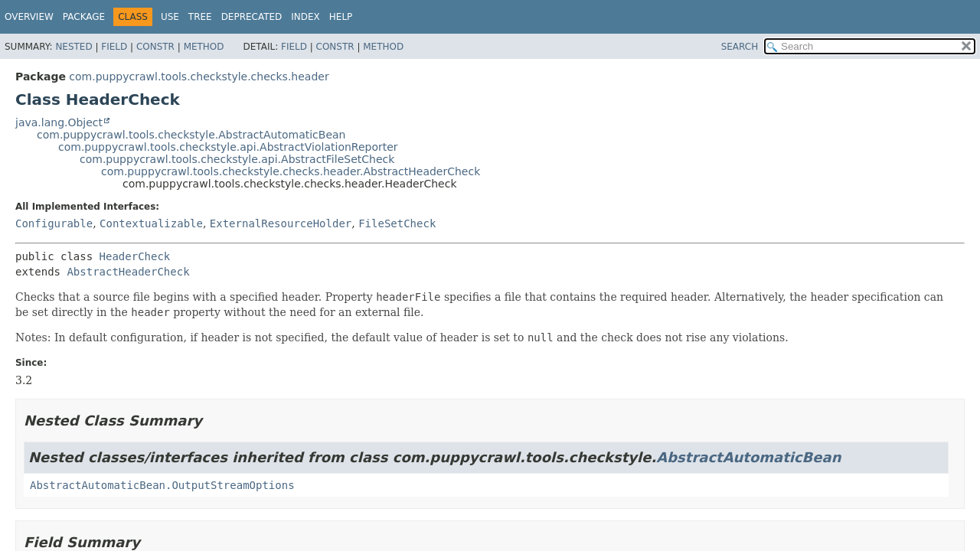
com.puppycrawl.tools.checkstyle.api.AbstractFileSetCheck (237, 159)
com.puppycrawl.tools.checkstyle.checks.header (199, 77)
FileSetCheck (397, 223)
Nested (73, 47)
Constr (155, 47)
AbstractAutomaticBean (748, 457)
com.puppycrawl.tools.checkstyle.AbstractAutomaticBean (191, 135)
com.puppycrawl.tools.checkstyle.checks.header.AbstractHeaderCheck (291, 171)
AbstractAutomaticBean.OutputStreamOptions (162, 485)
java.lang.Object (59, 122)
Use (170, 17)
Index (305, 17)
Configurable (54, 223)
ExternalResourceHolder (281, 223)
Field (114, 47)
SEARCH (740, 47)
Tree (200, 17)
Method (204, 47)
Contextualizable (151, 223)
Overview (29, 17)
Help (341, 17)
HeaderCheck (135, 256)
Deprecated (252, 17)
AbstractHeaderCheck (128, 272)
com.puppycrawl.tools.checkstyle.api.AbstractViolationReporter (228, 147)
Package (84, 17)
